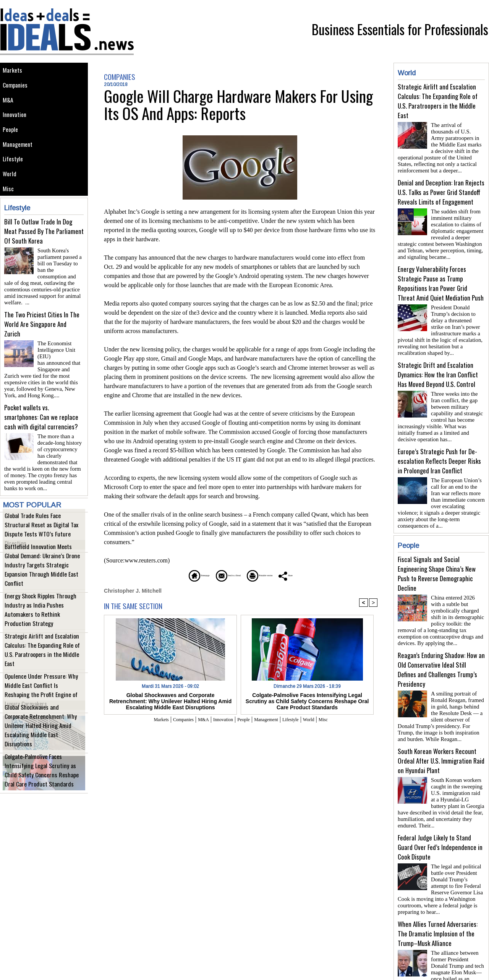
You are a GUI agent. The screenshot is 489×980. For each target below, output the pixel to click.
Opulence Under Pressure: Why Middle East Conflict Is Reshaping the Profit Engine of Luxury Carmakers (42, 695)
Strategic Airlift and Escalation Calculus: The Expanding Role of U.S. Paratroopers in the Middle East (41, 655)
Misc (10, 209)
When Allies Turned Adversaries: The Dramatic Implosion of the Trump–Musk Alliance (438, 900)
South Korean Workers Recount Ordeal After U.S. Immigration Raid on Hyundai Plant (441, 733)
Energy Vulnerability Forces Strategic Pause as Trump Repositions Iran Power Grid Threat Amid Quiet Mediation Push (441, 277)
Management (20, 157)
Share (323, 575)
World (11, 192)
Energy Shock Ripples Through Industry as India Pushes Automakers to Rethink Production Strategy (43, 615)
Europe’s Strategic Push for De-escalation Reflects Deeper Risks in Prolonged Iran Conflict (439, 449)
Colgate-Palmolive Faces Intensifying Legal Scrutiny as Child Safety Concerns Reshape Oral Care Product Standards (42, 772)
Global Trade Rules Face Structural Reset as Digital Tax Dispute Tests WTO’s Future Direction (39, 535)
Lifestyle (15, 175)
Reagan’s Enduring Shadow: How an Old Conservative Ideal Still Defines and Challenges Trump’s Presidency (441, 645)
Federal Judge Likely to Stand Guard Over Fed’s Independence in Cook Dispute (440, 817)
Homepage (166, 575)
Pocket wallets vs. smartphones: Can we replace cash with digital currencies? (41, 420)
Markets (14, 71)
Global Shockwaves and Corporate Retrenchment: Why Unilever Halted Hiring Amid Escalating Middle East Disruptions (40, 731)
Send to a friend (218, 575)
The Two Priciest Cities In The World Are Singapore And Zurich (42, 336)
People (12, 140)
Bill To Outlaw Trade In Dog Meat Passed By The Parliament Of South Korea (44, 253)
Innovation (17, 123)
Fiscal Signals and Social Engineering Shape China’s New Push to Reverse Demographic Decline (437, 552)
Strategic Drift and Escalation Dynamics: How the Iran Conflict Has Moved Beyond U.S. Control (438, 365)
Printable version (277, 575)
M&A (9, 106)
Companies (18, 89)
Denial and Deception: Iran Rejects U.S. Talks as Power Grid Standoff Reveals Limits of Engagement (441, 189)
